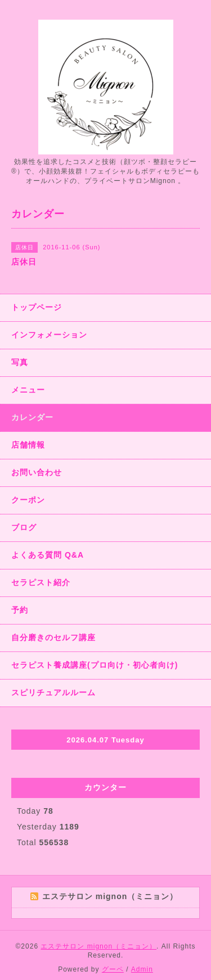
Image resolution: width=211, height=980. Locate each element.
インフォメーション (49, 335)
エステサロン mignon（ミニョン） (98, 946)
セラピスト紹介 (41, 582)
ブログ (24, 527)
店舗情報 (28, 445)
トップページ (37, 307)
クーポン (28, 500)
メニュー (28, 390)
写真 (20, 362)
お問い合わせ (37, 472)
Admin (142, 969)
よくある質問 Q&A (48, 555)
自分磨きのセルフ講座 (53, 637)
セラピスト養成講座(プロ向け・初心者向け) (95, 665)
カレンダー (32, 417)
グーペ (113, 969)
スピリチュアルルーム (53, 692)
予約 (20, 610)
